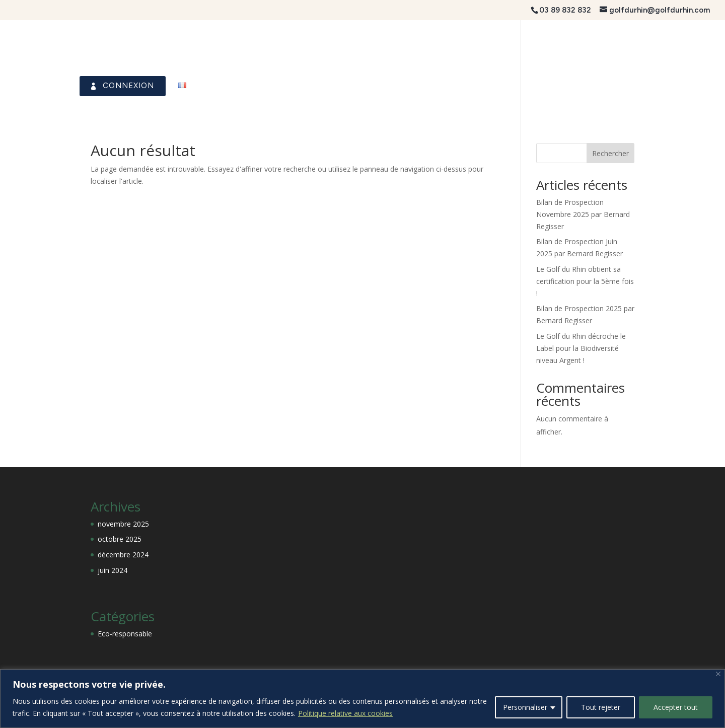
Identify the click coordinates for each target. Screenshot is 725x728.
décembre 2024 (123, 555)
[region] (362, 699)
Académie (631, 86)
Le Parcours (315, 86)
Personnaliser (525, 707)
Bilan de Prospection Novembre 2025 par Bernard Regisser (583, 214)
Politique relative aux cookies (345, 713)
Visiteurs (565, 86)
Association (493, 86)
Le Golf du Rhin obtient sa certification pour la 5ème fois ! (585, 281)
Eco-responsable (125, 634)
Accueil (27, 86)
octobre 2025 (120, 539)
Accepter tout (676, 707)
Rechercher (610, 153)
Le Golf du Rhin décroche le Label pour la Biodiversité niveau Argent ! (581, 348)
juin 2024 (113, 570)
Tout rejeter (601, 707)
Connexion (106, 86)
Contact (695, 86)
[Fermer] (718, 674)
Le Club (247, 86)
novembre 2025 (123, 524)
